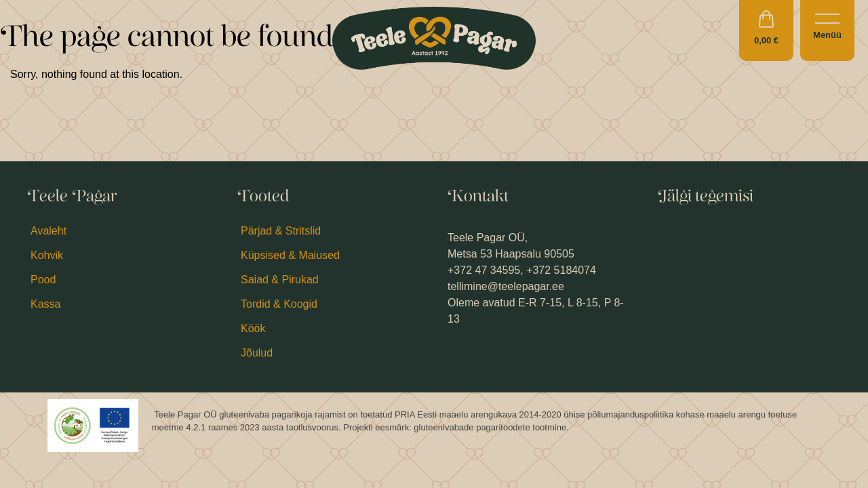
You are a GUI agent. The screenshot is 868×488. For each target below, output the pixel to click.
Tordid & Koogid (279, 304)
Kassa (45, 304)
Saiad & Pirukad (280, 280)
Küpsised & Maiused (290, 255)
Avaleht (48, 231)
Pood (43, 280)
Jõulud (257, 353)
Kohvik (47, 255)
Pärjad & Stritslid (281, 231)
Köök (253, 328)
